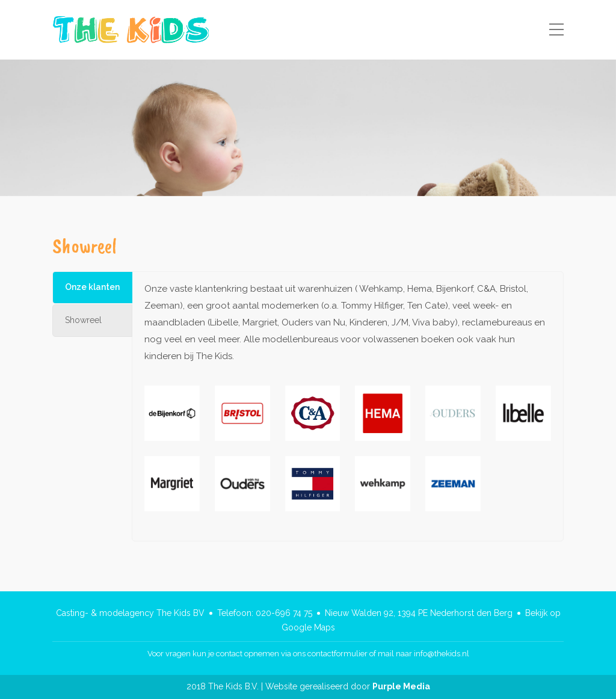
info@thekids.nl (442, 654)
